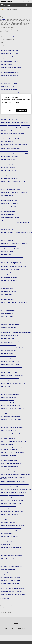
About (3, 10)
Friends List (8, 10)
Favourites (14, 10)
